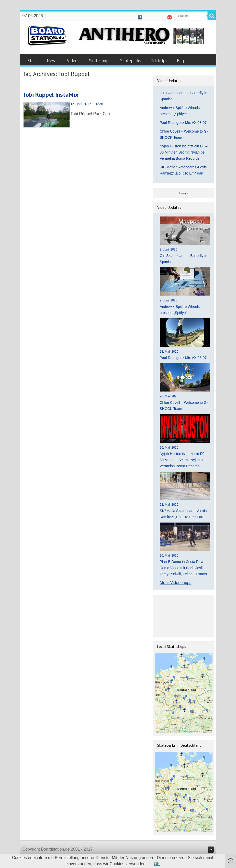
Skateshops (100, 61)
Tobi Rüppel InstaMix (50, 95)
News (52, 61)
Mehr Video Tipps (176, 583)
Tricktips (159, 61)
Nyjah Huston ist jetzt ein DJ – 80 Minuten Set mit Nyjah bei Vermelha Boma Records (184, 152)
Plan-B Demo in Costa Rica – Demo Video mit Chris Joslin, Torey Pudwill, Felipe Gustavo (183, 568)
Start (32, 61)
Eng (180, 61)
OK (157, 864)
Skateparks (131, 61)
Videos (73, 61)
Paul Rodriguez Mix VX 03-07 (183, 123)
